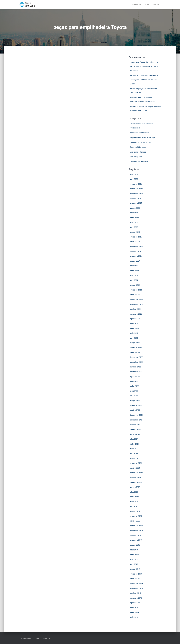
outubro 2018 (135, 593)
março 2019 (135, 569)
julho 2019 (134, 550)
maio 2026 (134, 174)
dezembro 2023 (136, 299)
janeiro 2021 (135, 468)
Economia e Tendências (140, 133)
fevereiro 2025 (136, 237)
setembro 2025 (136, 203)
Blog (147, 4)
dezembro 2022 (136, 357)
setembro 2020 (136, 482)
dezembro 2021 (136, 415)
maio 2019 (134, 559)
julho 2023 (134, 324)
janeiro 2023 (135, 352)
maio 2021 (134, 449)
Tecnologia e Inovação (139, 162)
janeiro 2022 (135, 410)
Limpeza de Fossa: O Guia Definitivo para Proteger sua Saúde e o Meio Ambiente (144, 66)
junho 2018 (134, 612)
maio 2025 (134, 223)
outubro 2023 (135, 309)
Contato (156, 4)
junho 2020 (134, 497)
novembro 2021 (136, 420)
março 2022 (135, 401)
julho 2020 (134, 492)
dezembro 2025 (136, 189)
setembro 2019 (136, 540)
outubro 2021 (135, 425)
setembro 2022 (136, 372)
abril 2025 (134, 227)
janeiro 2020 (135, 521)
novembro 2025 (136, 194)
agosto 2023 (135, 319)
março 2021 (135, 458)
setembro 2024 (136, 256)
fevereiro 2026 (136, 184)
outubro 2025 (135, 198)
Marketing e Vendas (138, 152)
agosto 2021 (135, 434)
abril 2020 (134, 507)
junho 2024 (134, 271)
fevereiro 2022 (136, 405)
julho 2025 (134, 213)
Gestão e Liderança (138, 147)
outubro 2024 (135, 251)
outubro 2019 (135, 535)
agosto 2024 (135, 261)
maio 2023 (134, 333)
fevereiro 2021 (136, 463)
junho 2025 (134, 218)
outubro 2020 (135, 478)
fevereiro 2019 (136, 574)
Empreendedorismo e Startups (142, 137)
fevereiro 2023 (136, 348)
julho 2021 (134, 439)
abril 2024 (134, 280)
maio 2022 (134, 391)
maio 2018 (134, 617)
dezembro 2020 (136, 473)
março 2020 (135, 511)
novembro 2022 (136, 362)
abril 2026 (134, 179)
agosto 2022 (135, 377)
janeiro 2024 (135, 295)
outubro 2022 (135, 367)
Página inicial (136, 4)
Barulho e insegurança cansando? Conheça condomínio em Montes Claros (144, 80)
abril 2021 (134, 454)
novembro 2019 (136, 531)
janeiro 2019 (135, 579)
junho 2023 (134, 328)
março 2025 (135, 232)
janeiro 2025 (135, 242)
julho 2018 (134, 608)
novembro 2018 (136, 588)
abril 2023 (134, 338)
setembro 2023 (136, 314)
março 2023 (135, 343)
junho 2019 (134, 555)
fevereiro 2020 (136, 516)
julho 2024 (134, 266)
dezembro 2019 (136, 526)
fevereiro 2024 (136, 290)
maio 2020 (134, 502)
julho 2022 (134, 381)
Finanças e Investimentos (140, 142)
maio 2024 (134, 275)
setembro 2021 (136, 429)
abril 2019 (134, 564)
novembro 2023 (136, 304)
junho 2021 (134, 444)
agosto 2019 (135, 545)
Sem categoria (136, 157)
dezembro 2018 (136, 584)
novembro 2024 (136, 247)
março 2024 (135, 285)
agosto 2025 (135, 208)
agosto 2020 (135, 487)
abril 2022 (134, 396)
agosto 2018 (135, 603)
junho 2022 (134, 386)
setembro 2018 (136, 598)
